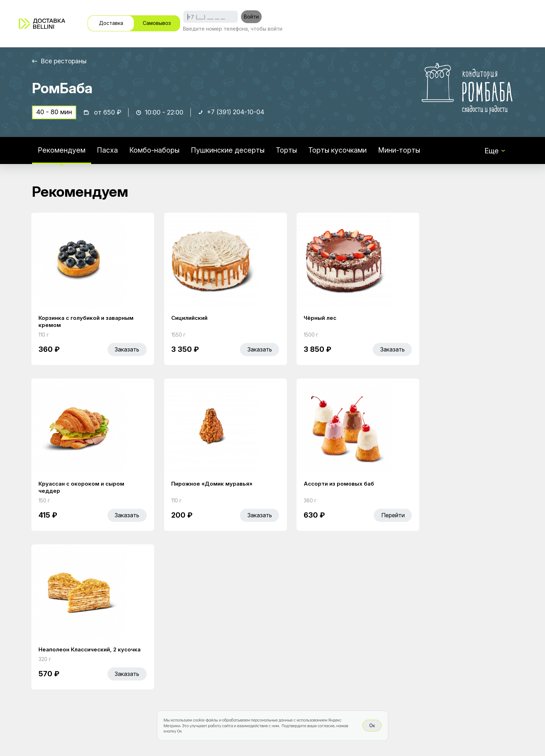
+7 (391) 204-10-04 (236, 113)
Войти (251, 17)
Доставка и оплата (328, 646)
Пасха (107, 151)
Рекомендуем (62, 151)
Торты (287, 151)
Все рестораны (64, 61)
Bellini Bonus (217, 661)
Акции (207, 646)
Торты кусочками (339, 151)
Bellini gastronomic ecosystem (425, 642)
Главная (211, 631)
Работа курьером (325, 631)
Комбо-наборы (154, 151)
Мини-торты (401, 151)
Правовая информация (335, 661)
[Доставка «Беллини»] (42, 24)
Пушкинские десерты (228, 151)
